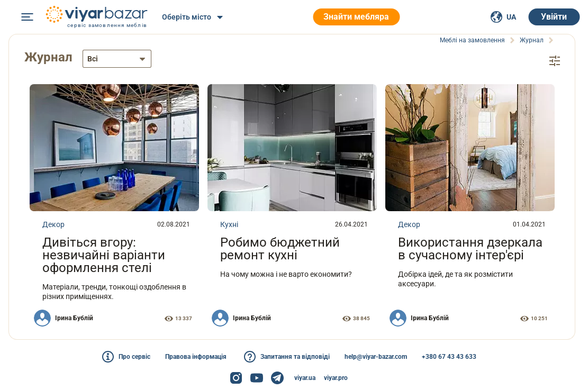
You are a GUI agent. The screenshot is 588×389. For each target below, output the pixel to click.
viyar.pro (336, 378)
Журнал (49, 57)
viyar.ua (305, 378)
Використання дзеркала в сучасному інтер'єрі (470, 248)
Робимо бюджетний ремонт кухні (280, 248)
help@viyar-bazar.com (376, 357)
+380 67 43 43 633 (449, 357)
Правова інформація (196, 357)
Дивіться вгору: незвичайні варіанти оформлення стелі (104, 255)
